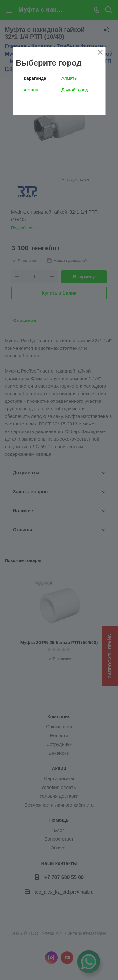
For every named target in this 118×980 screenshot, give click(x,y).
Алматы (69, 78)
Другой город (75, 90)
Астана (31, 90)
